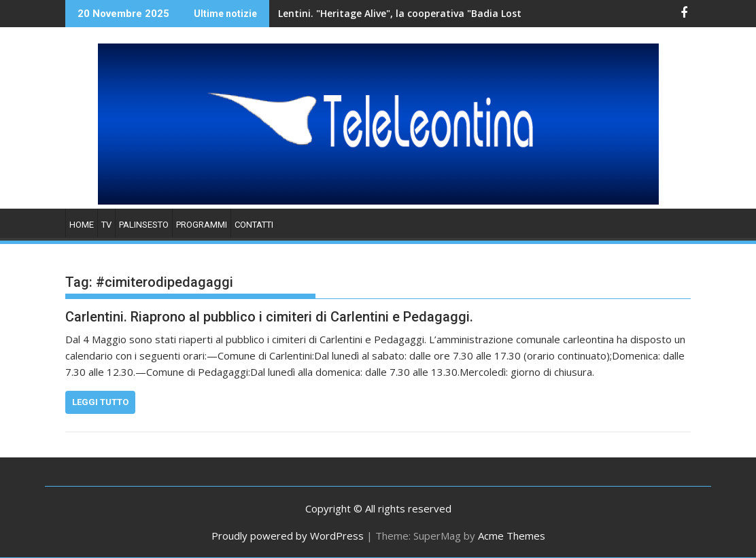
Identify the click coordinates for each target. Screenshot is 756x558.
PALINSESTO (144, 225)
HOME (82, 225)
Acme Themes (512, 536)
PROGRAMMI (202, 225)
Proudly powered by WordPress (288, 536)
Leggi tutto (100, 402)
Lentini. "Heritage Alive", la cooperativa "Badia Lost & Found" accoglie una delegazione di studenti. (448, 13)
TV (106, 225)
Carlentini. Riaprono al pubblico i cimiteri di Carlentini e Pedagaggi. (269, 317)
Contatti (254, 225)
